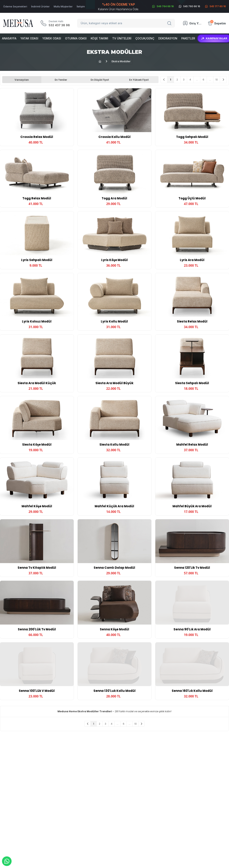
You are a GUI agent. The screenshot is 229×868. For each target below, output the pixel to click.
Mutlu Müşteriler (63, 7)
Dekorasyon (168, 38)
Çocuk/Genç (145, 38)
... (197, 80)
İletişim (81, 7)
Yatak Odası (29, 38)
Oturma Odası (76, 38)
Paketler (188, 38)
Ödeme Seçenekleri (15, 7)
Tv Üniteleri (122, 38)
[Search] (170, 23)
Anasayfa (9, 38)
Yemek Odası (52, 38)
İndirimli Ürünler (40, 7)
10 (217, 80)
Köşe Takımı (99, 38)
